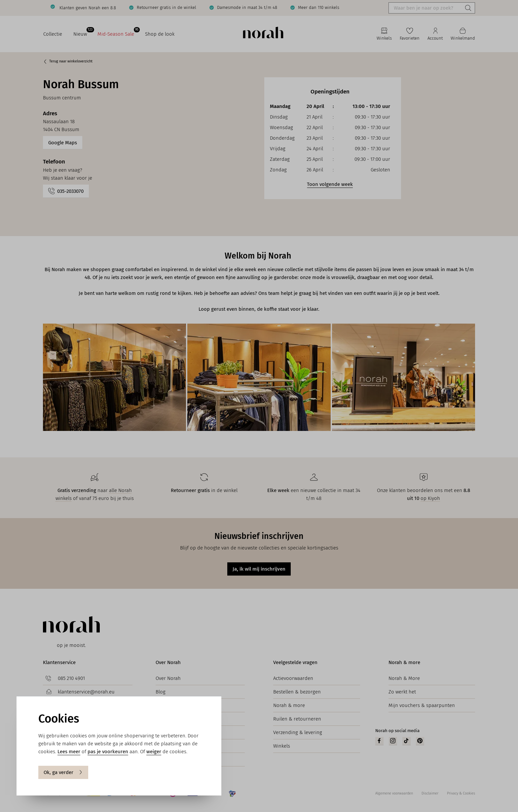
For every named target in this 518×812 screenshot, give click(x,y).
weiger (154, 752)
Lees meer (69, 752)
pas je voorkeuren (108, 752)
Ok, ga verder (63, 772)
